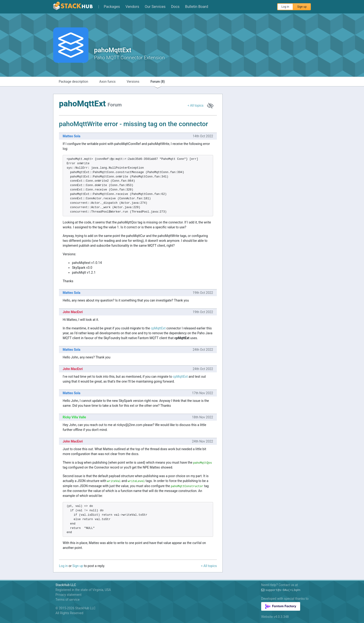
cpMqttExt (158, 328)
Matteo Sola (71, 136)
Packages (112, 7)
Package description (73, 82)
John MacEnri (73, 312)
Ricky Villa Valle (74, 417)
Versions (133, 82)
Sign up (302, 7)
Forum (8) (158, 82)
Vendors (132, 7)
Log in (285, 7)
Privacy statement (68, 595)
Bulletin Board (197, 7)
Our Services (155, 7)
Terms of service (68, 600)
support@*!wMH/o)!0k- (283, 590)
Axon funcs (107, 82)
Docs (175, 7)
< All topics (195, 105)
